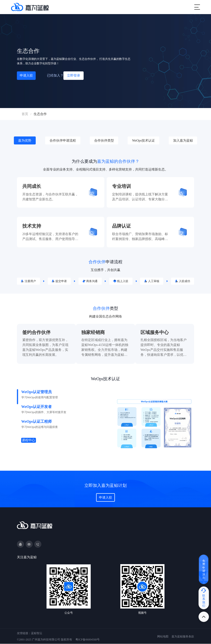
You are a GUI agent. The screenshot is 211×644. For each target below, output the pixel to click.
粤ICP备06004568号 (88, 640)
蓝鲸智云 (37, 633)
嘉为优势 (25, 141)
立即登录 (74, 76)
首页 (25, 114)
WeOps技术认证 (143, 141)
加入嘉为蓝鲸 (183, 141)
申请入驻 (26, 76)
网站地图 (163, 637)
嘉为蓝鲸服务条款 (183, 637)
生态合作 (40, 114)
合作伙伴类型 (104, 141)
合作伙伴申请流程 (63, 141)
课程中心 (29, 441)
